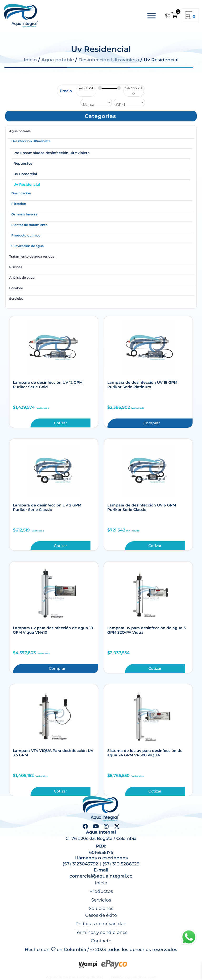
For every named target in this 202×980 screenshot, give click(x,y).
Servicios (16, 299)
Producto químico (26, 235)
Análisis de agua (22, 277)
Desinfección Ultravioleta (109, 60)
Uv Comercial (25, 174)
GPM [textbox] (120, 105)
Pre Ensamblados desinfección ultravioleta (52, 153)
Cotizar (60, 423)
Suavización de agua (27, 246)
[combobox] (96, 102)
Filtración (19, 204)
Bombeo (16, 288)
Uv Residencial (27, 184)
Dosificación (21, 193)
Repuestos (23, 163)
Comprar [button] (152, 423)
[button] (100, 116)
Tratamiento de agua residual (32, 256)
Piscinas (16, 267)
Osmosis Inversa (24, 214)
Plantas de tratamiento (29, 225)
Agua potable (58, 60)
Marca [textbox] (89, 105)
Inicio (30, 60)
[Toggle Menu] (151, 16)
